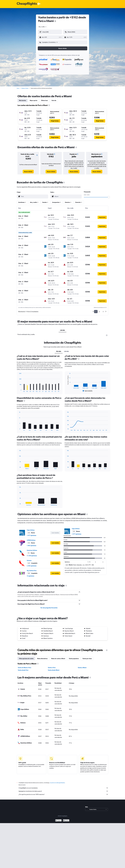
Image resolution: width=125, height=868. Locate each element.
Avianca (29, 560)
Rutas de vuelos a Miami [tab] (58, 659)
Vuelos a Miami (82, 668)
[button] (49, 37)
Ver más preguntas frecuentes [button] (49, 608)
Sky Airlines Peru (32, 571)
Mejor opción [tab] (34, 100)
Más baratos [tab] (23, 100)
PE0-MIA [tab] (59, 351)
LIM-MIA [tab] (63, 330)
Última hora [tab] (44, 100)
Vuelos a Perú (52, 668)
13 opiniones (30, 576)
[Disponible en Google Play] (58, 823)
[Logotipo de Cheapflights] (27, 4)
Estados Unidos (25, 88)
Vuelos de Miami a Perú (24, 668)
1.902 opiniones (32, 546)
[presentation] (55, 21)
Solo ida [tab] (54, 100)
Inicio (18, 88)
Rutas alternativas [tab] (42, 659)
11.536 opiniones (32, 556)
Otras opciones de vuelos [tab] (26, 659)
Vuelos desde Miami (54, 670)
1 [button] (96, 312)
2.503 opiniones (32, 566)
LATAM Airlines (31, 540)
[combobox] (43, 27)
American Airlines (32, 550)
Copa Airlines (31, 530)
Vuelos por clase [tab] (87, 659)
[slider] (109, 197)
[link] (28, 172)
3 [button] (103, 312)
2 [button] (99, 312)
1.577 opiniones (32, 535)
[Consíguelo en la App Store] (66, 823)
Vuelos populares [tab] (74, 659)
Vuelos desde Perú (23, 670)
